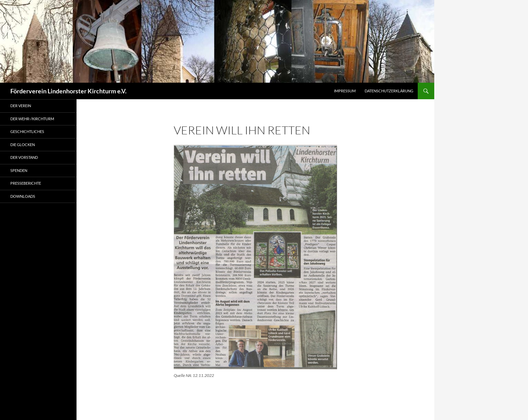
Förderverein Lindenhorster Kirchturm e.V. (68, 91)
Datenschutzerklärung (389, 91)
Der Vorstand (24, 157)
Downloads (23, 196)
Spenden (19, 170)
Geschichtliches (27, 131)
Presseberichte (26, 183)
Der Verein (21, 106)
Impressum (345, 91)
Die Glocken (23, 145)
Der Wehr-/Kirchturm (32, 119)
